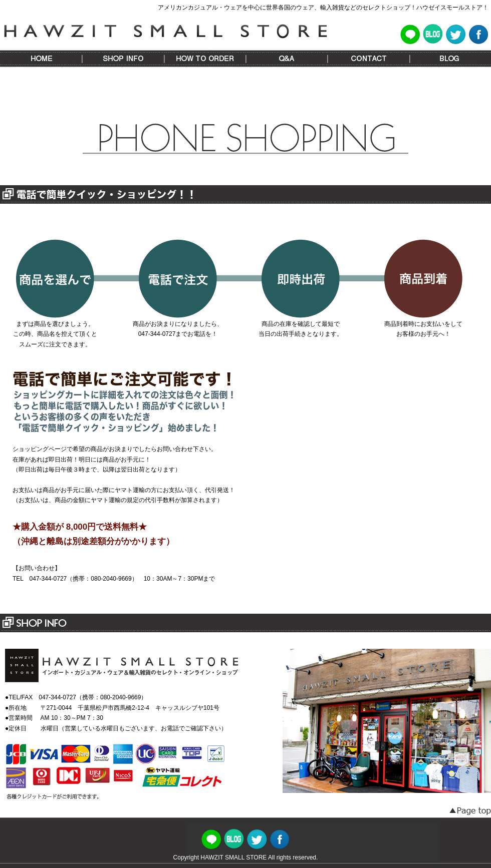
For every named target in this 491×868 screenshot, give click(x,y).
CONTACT (368, 59)
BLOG (450, 59)
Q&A (286, 59)
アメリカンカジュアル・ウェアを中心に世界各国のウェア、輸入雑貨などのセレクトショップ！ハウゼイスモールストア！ (323, 8)
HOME (41, 59)
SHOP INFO (123, 59)
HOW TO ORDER (205, 59)
